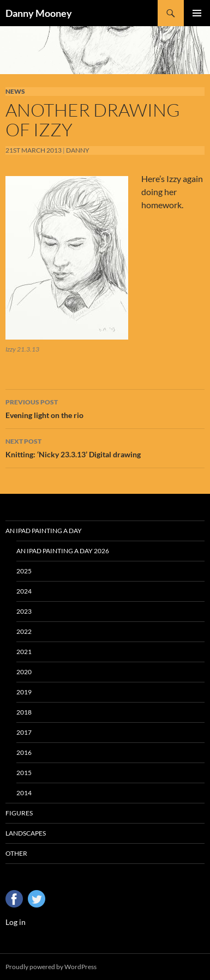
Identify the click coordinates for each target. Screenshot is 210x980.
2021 (24, 652)
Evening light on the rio (105, 408)
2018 (24, 712)
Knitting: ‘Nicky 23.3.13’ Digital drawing (105, 447)
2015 (24, 773)
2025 (24, 571)
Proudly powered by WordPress (51, 967)
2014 (24, 793)
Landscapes (26, 833)
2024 (24, 591)
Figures (19, 813)
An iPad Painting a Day (44, 531)
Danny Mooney (39, 13)
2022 (24, 631)
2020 (24, 672)
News (15, 91)
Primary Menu (197, 13)
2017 (24, 732)
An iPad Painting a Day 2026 (63, 551)
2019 (24, 692)
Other (16, 853)
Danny (78, 150)
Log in (16, 922)
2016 (24, 752)
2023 (24, 611)
